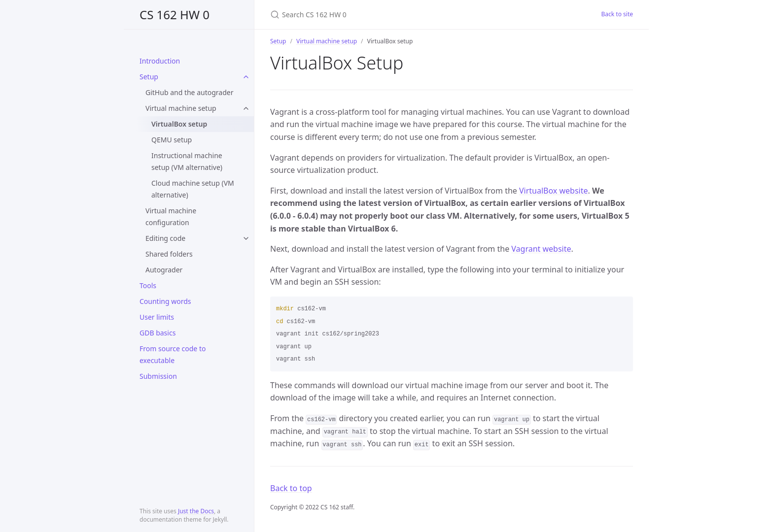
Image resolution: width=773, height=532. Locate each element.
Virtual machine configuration (171, 216)
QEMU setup (172, 140)
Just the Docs (196, 511)
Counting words (165, 301)
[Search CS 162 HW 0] (386, 15)
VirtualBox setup (179, 124)
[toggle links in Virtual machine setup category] (246, 108)
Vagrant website (541, 249)
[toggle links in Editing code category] (246, 238)
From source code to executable (173, 354)
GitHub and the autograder (189, 92)
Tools (148, 285)
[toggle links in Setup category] (246, 77)
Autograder (164, 270)
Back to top (291, 488)
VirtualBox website (554, 191)
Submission (158, 376)
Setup (149, 77)
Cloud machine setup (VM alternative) (193, 189)
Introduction (160, 61)
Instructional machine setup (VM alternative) (187, 161)
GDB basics (158, 333)
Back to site (617, 14)
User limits (157, 317)
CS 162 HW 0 (175, 15)
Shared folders (169, 254)
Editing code (165, 238)
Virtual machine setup (181, 108)
